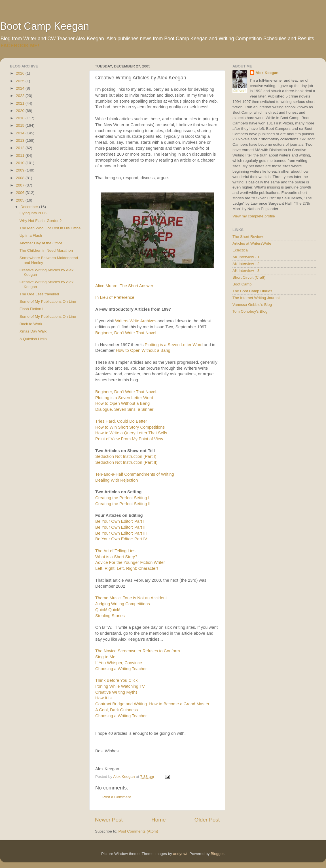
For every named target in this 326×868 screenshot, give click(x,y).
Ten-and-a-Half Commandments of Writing (135, 474)
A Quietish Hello (33, 339)
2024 (21, 88)
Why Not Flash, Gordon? (41, 221)
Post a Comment (117, 797)
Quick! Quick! (108, 610)
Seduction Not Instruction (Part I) (126, 456)
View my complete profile (254, 216)
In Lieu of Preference (115, 297)
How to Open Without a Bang (143, 350)
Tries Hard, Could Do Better (121, 421)
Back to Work (31, 324)
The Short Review (248, 237)
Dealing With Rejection (117, 480)
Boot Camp (242, 284)
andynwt (180, 854)
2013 (21, 140)
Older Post (207, 820)
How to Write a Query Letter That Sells (131, 433)
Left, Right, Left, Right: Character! (127, 568)
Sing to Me (105, 657)
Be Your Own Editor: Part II (120, 527)
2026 (21, 73)
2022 (21, 96)
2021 (21, 103)
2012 (21, 148)
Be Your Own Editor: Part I (120, 521)
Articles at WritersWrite (252, 243)
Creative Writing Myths (116, 692)
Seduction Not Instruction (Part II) (126, 462)
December (30, 207)
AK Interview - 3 (246, 271)
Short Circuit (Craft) (249, 277)
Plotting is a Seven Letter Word (173, 345)
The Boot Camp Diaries (252, 291)
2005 (21, 200)
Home (158, 820)
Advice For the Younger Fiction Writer (130, 562)
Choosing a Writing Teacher (121, 669)
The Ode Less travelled (39, 294)
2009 (21, 170)
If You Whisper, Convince (119, 663)
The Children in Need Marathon (46, 250)
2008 (21, 178)
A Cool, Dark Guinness (117, 710)
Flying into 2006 (33, 213)
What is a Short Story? (116, 557)
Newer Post (109, 820)
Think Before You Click (116, 680)
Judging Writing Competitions (123, 604)
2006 (21, 193)
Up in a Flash (31, 235)
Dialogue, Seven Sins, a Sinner (124, 409)
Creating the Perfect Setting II (123, 504)
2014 (21, 133)
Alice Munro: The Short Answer (124, 286)
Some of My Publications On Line (48, 301)
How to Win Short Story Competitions (130, 427)
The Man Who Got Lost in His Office (50, 228)
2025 (21, 81)
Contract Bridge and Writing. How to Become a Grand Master (152, 704)
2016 (21, 118)
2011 (21, 155)
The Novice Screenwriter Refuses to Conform (138, 651)
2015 (21, 125)
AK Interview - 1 (246, 257)
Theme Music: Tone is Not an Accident (131, 598)
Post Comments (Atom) (138, 831)
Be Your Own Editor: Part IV (121, 539)
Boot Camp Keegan (45, 26)
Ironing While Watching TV (120, 686)
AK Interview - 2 (246, 264)
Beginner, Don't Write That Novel (126, 333)
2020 (21, 111)
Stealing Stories (110, 616)
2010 (21, 163)
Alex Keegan (267, 73)
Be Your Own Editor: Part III (121, 533)
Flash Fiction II (32, 309)
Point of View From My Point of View (129, 439)
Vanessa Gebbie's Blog (252, 305)
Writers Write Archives (136, 321)
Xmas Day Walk (33, 331)
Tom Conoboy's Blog (250, 311)
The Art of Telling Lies (115, 551)
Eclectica (240, 250)
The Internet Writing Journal (256, 298)
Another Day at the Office (41, 243)
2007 (21, 185)
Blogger (217, 854)
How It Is (103, 698)
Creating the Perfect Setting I (122, 498)
